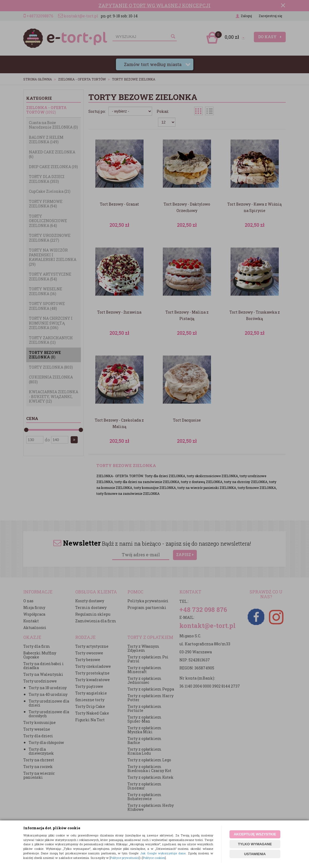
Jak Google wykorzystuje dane (163, 853)
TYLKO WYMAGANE (255, 844)
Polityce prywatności (125, 858)
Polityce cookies (154, 858)
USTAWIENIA (255, 854)
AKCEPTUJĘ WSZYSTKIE (255, 834)
